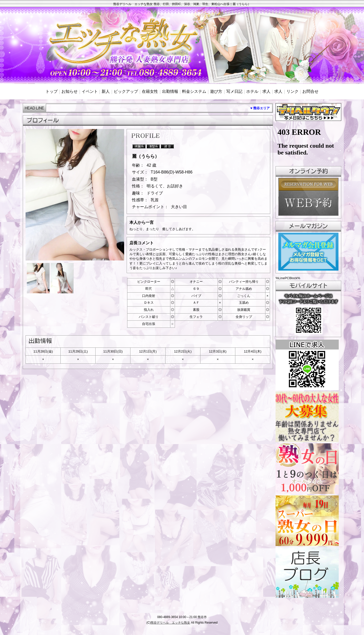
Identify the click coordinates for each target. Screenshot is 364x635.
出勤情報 (170, 91)
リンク (292, 91)
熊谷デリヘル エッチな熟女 (170, 623)
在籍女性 (150, 91)
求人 (266, 91)
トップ (52, 91)
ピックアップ (126, 91)
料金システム (194, 91)
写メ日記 (234, 91)
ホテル (252, 91)
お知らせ (70, 91)
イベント (90, 91)
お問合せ (310, 91)
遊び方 (216, 91)
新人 (106, 91)
